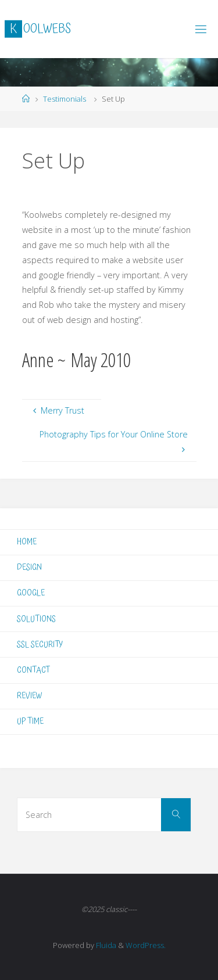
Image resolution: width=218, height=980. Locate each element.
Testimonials (65, 99)
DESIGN (29, 567)
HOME (27, 542)
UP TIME (30, 721)
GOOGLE (31, 593)
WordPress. (146, 945)
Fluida (105, 945)
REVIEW (29, 696)
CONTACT (33, 670)
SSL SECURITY (40, 645)
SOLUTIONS (36, 619)
